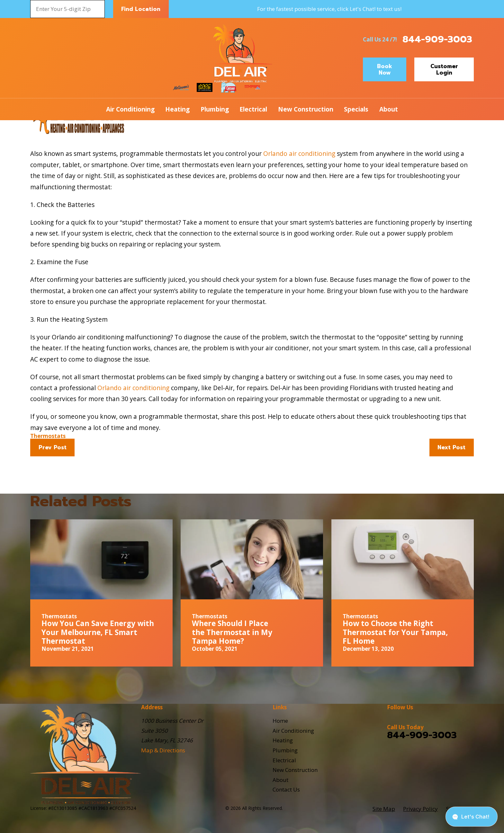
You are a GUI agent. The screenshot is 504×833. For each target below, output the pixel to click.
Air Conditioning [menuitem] (130, 109)
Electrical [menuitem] (253, 109)
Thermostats (48, 436)
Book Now (385, 69)
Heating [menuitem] (177, 109)
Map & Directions (163, 750)
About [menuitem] (389, 109)
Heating (283, 740)
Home (280, 721)
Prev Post (53, 447)
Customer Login (444, 69)
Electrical (284, 760)
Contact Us (286, 789)
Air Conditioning (293, 731)
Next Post (451, 447)
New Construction (295, 770)
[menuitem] (384, 809)
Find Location (141, 9)
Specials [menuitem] (356, 109)
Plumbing (285, 750)
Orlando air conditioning (299, 154)
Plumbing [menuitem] (215, 109)
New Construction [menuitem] (306, 109)
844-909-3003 (437, 39)
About (280, 780)
